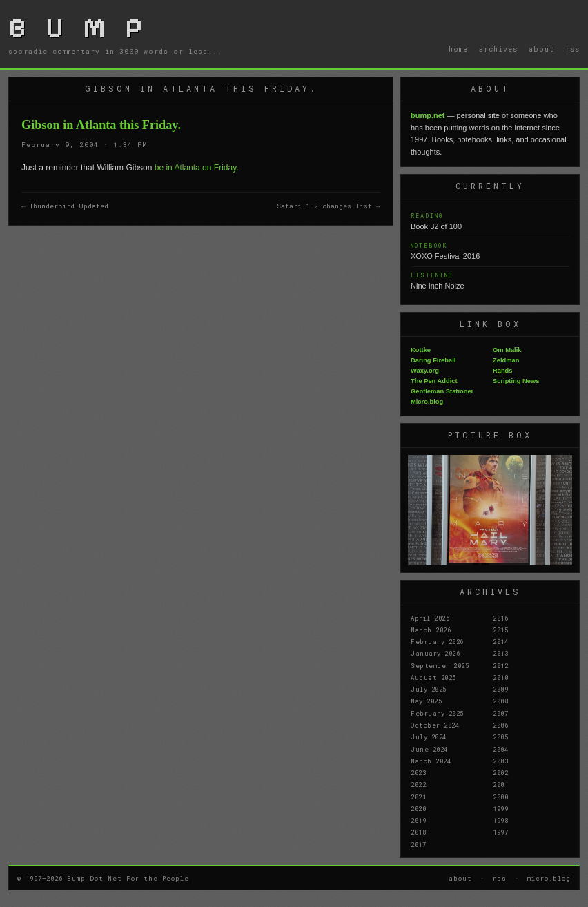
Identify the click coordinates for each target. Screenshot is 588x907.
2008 (500, 701)
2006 (500, 725)
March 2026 (431, 630)
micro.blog (549, 878)
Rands (503, 371)
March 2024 (431, 761)
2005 (500, 737)
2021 (418, 797)
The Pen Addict (434, 381)
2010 (500, 677)
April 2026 (430, 618)
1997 (500, 832)
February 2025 (437, 713)
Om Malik (507, 350)
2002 (500, 772)
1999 (500, 808)
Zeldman (506, 360)
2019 (418, 820)
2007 (500, 713)
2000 (500, 797)
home (458, 49)
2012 (500, 665)
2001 (500, 784)
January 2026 (435, 653)
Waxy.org (425, 371)
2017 (418, 844)
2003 (500, 761)
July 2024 (429, 737)
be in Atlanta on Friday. (197, 168)
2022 (418, 784)
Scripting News (516, 381)
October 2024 (435, 725)
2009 (500, 689)
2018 (418, 832)
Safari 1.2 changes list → (329, 206)
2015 (500, 630)
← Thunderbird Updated (65, 206)
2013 (500, 653)
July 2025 (429, 689)
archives (498, 49)
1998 (500, 820)
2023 (418, 772)
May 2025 (426, 701)
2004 (500, 749)
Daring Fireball (433, 360)
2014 (500, 641)
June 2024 (429, 749)
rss (572, 49)
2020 (418, 808)
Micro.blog (427, 402)
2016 (500, 618)
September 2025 (440, 665)
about (541, 49)
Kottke (421, 350)
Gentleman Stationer (442, 391)
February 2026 (437, 641)
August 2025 (433, 677)
